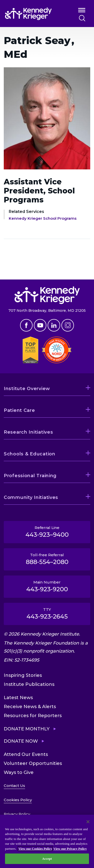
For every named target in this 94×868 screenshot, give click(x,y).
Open (82, 11)
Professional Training (30, 476)
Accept (47, 859)
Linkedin (54, 325)
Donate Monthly (27, 729)
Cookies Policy (18, 800)
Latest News (18, 698)
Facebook (26, 325)
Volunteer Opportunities (33, 763)
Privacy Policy (17, 814)
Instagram (68, 325)
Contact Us (14, 786)
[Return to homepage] (34, 14)
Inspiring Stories (23, 675)
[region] (47, 841)
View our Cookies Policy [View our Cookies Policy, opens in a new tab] (35, 849)
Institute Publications (29, 684)
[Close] (88, 822)
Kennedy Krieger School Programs (43, 218)
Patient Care (19, 410)
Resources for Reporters (33, 716)
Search (82, 18)
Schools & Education (30, 454)
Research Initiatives (28, 432)
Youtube (40, 325)
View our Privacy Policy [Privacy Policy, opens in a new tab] (70, 849)
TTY (47, 614)
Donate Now (21, 741)
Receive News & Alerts (30, 707)
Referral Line (47, 532)
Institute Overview (27, 389)
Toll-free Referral (47, 559)
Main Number (47, 586)
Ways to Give (19, 772)
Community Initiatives (31, 497)
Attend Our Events (26, 754)
